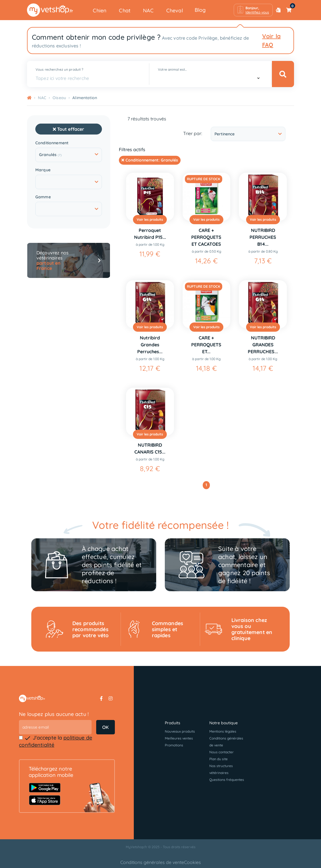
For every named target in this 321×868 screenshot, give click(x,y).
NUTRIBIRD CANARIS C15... (150, 448)
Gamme (43, 197)
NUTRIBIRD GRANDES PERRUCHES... (263, 345)
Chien (100, 10)
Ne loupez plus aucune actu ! (54, 714)
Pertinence (248, 134)
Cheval (175, 10)
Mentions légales (223, 731)
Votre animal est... (172, 69)
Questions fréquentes (227, 780)
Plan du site (218, 759)
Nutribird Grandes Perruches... (150, 345)
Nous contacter (222, 752)
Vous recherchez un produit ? (59, 69)
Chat (125, 10)
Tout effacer (68, 129)
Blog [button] (200, 10)
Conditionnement (52, 143)
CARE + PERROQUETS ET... (206, 345)
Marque (43, 170)
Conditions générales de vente (152, 862)
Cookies (193, 862)
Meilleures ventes (179, 738)
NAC (148, 10)
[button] (253, 10)
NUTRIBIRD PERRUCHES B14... (263, 237)
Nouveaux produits (180, 731)
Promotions (174, 745)
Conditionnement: (150, 160)
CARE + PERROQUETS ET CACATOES (206, 237)
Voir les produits (150, 219)
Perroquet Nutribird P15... (150, 234)
